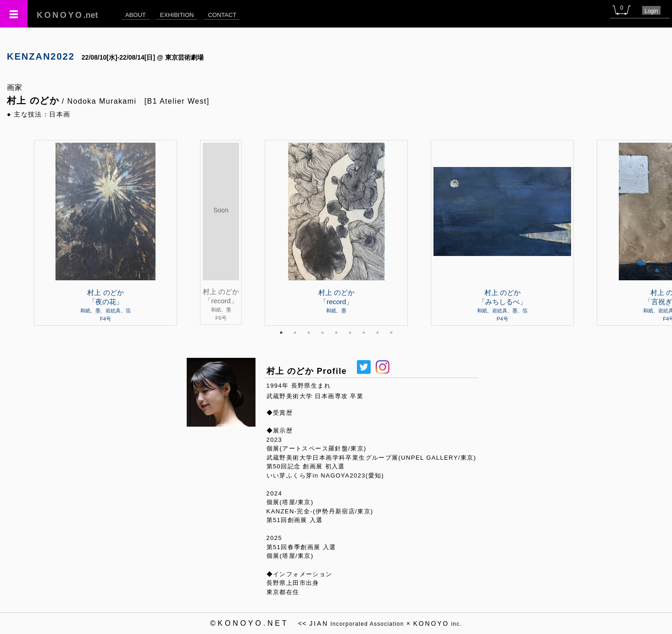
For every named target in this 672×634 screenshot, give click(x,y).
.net (67, 15)
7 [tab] (364, 333)
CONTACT (222, 15)
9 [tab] (391, 333)
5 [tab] (336, 333)
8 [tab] (378, 333)
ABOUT (136, 15)
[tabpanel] (336, 233)
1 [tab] (281, 333)
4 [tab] (322, 333)
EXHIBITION (177, 15)
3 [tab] (309, 333)
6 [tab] (350, 333)
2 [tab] (295, 333)
